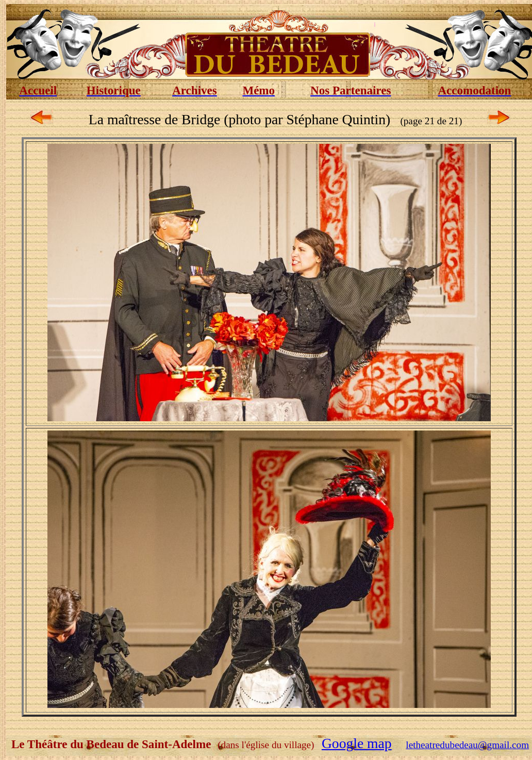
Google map (357, 743)
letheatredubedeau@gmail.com (467, 745)
